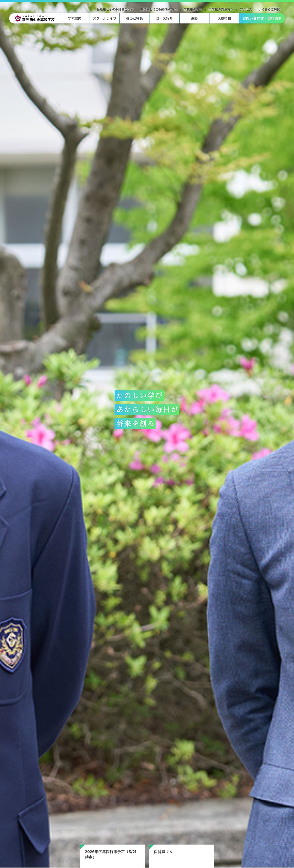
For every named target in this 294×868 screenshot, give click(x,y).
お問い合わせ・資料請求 (262, 18)
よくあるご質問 (270, 9)
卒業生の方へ (193, 9)
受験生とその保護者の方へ (115, 9)
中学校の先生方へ (221, 9)
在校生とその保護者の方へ (159, 9)
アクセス (246, 9)
